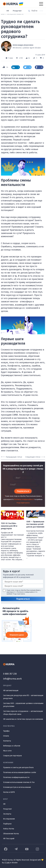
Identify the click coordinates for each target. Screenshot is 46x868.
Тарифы (6, 731)
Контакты (7, 741)
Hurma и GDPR (9, 792)
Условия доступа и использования (17, 787)
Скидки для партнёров (12, 756)
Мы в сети (7, 751)
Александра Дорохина (23, 45)
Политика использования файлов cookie (20, 772)
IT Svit (7, 863)
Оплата (6, 736)
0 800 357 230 (10, 674)
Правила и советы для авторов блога (18, 768)
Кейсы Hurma (9, 829)
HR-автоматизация (11, 691)
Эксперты (7, 814)
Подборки (7, 824)
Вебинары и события (12, 746)
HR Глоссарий (9, 839)
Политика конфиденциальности (16, 777)
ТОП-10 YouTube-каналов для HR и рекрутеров (9, 526)
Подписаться (23, 491)
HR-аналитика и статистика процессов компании (23, 719)
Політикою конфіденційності (24, 499)
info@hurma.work (12, 679)
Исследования (9, 819)
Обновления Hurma (11, 834)
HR (8, 11)
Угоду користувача (23, 503)
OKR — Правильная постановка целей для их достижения (35, 524)
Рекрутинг (17, 11)
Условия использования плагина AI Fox (19, 782)
